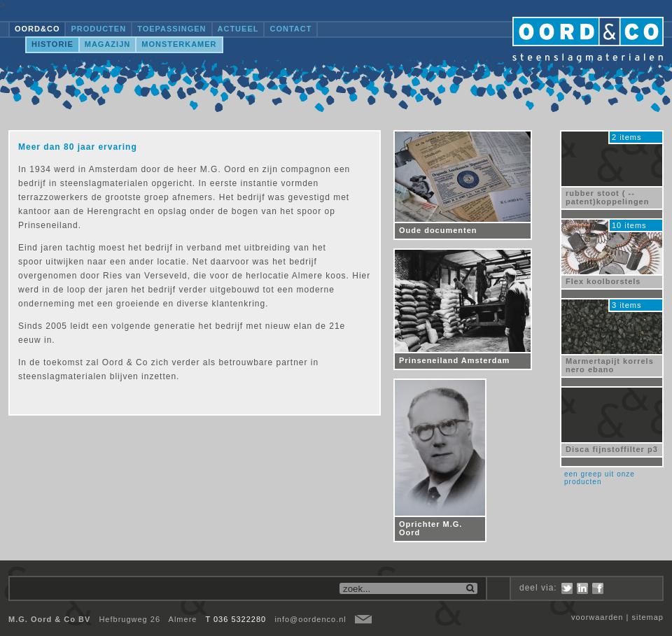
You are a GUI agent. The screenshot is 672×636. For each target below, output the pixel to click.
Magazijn (107, 44)
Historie (52, 44)
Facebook (598, 588)
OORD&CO (37, 29)
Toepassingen (171, 29)
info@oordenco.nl (310, 619)
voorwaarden (597, 617)
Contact (290, 29)
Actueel (238, 29)
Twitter (567, 588)
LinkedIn (582, 588)
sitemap (647, 617)
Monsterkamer (179, 44)
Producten (98, 29)
